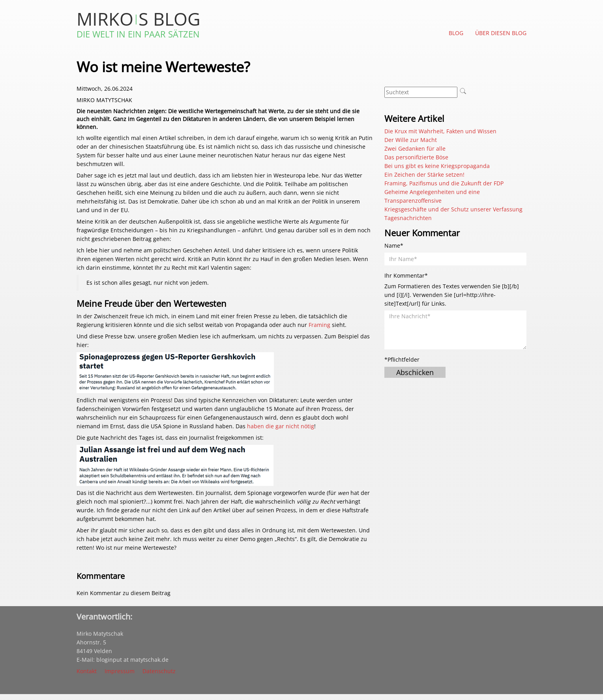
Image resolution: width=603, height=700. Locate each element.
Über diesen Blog (501, 33)
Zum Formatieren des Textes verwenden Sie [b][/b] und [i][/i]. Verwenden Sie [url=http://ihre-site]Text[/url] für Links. (452, 295)
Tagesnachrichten (408, 218)
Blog (456, 33)
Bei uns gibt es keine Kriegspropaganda (437, 166)
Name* (394, 245)
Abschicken (415, 372)
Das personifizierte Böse (416, 157)
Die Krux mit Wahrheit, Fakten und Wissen (440, 131)
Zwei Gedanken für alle (415, 148)
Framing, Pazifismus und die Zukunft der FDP (444, 183)
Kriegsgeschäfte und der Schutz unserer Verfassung (453, 209)
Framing (319, 325)
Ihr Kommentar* (406, 275)
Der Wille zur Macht (411, 140)
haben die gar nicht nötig (281, 426)
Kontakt (87, 671)
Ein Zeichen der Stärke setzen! (424, 175)
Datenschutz (159, 671)
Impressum (120, 671)
